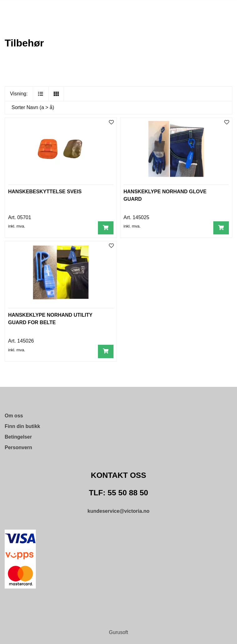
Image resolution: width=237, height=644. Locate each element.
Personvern (18, 447)
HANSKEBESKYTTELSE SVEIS (45, 192)
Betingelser (18, 437)
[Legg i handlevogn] (106, 228)
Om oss (14, 416)
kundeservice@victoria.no (119, 511)
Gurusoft (118, 632)
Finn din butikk (22, 426)
